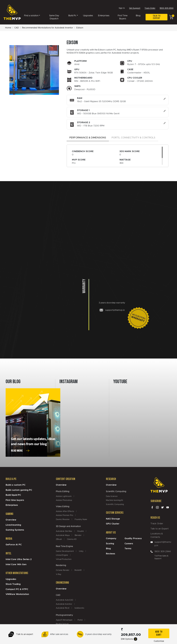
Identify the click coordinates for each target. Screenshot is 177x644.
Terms (128, 549)
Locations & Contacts (157, 536)
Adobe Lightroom (64, 497)
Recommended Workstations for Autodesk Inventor (48, 28)
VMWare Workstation (17, 595)
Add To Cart (159, 633)
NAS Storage (113, 519)
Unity (81, 552)
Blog (138, 16)
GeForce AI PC (14, 545)
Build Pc (72, 16)
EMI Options (129, 639)
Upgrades (88, 16)
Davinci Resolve (63, 520)
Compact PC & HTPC (17, 590)
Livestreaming (13, 525)
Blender (78, 536)
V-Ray (59, 575)
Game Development (65, 552)
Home (8, 28)
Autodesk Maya (63, 536)
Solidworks (79, 608)
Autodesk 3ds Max (64, 532)
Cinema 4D (72, 540)
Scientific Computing (115, 505)
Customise (159, 641)
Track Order (150, 8)
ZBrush (59, 540)
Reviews (111, 554)
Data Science (112, 497)
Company (111, 539)
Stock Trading (13, 585)
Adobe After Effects (65, 512)
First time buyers (15, 501)
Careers (129, 544)
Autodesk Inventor (64, 604)
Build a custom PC (16, 485)
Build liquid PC (13, 495)
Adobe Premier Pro (64, 516)
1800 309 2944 (166, 8)
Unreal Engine (62, 555)
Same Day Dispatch (54, 17)
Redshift (78, 571)
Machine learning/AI (114, 501)
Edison (80, 28)
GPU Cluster (113, 524)
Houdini (80, 532)
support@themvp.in (163, 544)
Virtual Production (64, 560)
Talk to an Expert (160, 529)
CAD (17, 28)
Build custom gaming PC (19, 490)
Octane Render (63, 571)
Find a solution (31, 16)
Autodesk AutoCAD (64, 600)
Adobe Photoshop (64, 501)
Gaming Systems (15, 530)
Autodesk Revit (63, 608)
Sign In (122, 8)
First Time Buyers (123, 17)
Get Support (135, 8)
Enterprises (104, 16)
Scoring (110, 544)
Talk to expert (157, 17)
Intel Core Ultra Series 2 (19, 560)
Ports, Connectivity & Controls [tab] (133, 138)
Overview (11, 520)
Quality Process (133, 539)
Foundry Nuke (81, 520)
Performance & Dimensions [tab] (88, 138)
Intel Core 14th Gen (16, 565)
